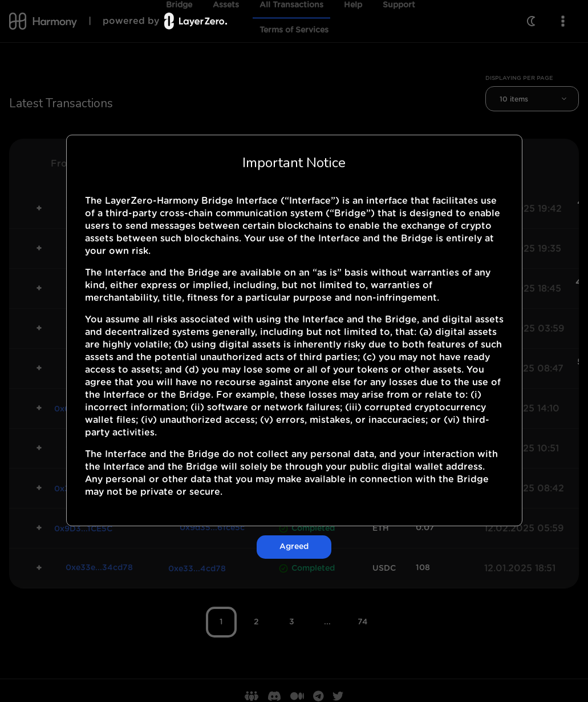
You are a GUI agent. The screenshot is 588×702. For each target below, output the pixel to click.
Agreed (294, 547)
